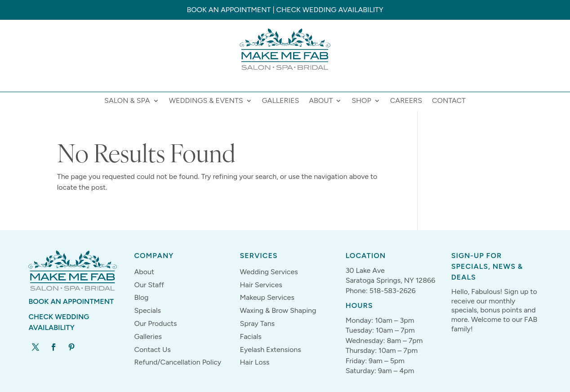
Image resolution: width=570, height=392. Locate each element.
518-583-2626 (393, 291)
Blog (141, 297)
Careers (406, 101)
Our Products (155, 323)
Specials (147, 310)
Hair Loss (255, 362)
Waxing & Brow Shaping (278, 310)
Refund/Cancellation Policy (178, 362)
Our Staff (149, 285)
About (321, 101)
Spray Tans (258, 323)
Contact (449, 101)
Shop (361, 101)
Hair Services (261, 285)
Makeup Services (267, 297)
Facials (251, 336)
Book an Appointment (229, 10)
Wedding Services (269, 272)
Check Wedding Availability (330, 10)
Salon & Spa (127, 101)
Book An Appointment (71, 301)
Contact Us (152, 350)
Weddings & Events (206, 101)
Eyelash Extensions (271, 350)
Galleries (281, 101)
